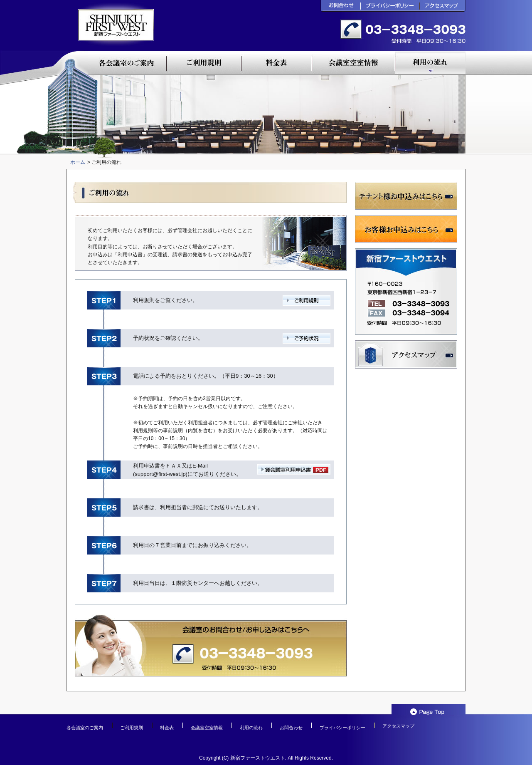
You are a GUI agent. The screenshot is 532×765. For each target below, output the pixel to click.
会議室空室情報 (207, 728)
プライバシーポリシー (342, 728)
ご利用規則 (132, 728)
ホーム (78, 162)
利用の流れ (251, 728)
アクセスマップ (398, 726)
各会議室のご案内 (85, 728)
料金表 (167, 728)
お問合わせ (291, 728)
